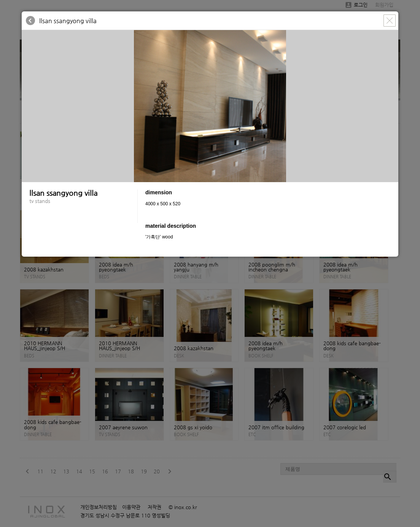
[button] (391, 37)
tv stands (40, 201)
